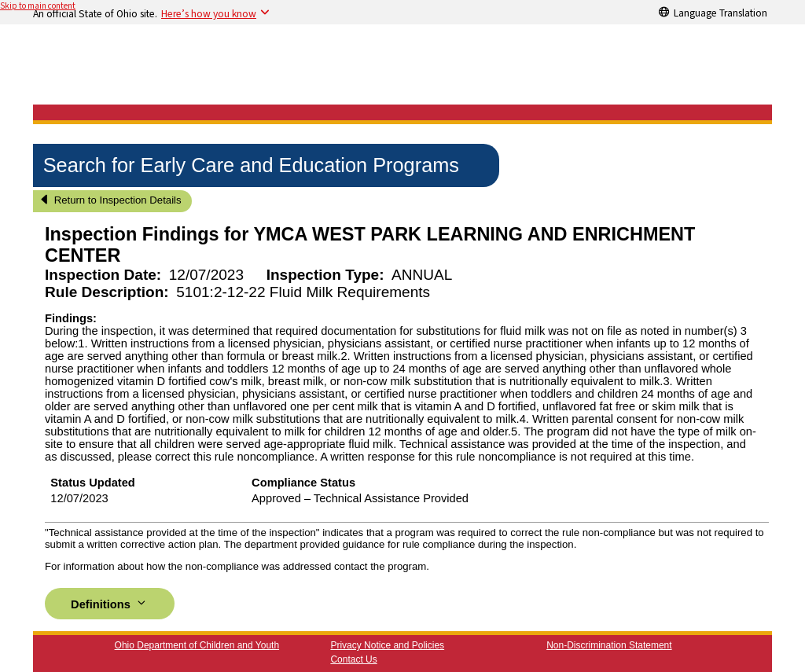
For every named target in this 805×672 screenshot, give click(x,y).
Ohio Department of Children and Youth (197, 645)
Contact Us (353, 659)
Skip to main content (38, 6)
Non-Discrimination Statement (609, 645)
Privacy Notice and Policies (387, 645)
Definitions (110, 603)
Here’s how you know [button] (209, 13)
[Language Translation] (713, 12)
